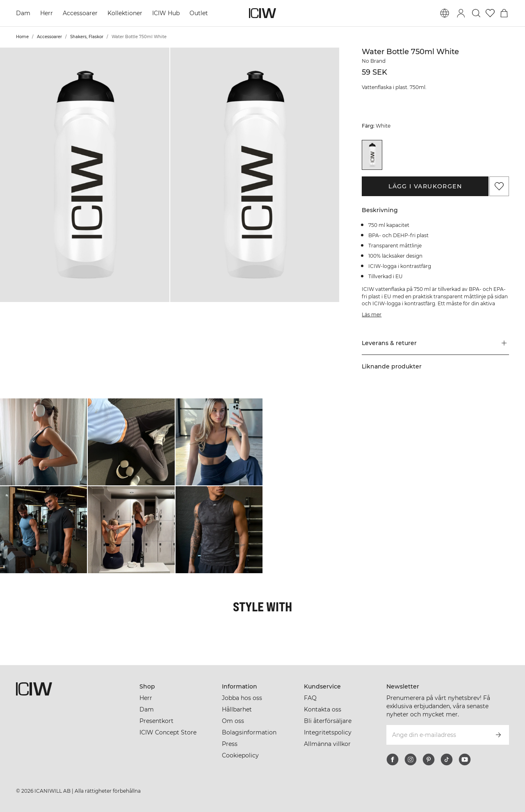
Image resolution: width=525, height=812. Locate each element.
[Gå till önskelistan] (490, 13)
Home (22, 37)
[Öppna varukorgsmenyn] (504, 13)
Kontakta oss (323, 709)
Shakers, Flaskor (87, 37)
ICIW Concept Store (168, 732)
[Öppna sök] (476, 13)
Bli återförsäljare (328, 721)
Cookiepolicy (240, 755)
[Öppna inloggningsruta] (461, 13)
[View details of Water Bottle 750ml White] (372, 155)
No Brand (374, 61)
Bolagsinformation (249, 732)
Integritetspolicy (328, 732)
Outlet (199, 13)
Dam (23, 13)
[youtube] (465, 759)
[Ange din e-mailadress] (437, 735)
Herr (47, 13)
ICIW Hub (166, 13)
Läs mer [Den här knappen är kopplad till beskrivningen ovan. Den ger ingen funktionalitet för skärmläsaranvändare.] (372, 315)
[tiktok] (447, 759)
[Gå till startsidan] (262, 13)
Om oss (233, 721)
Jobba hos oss (242, 698)
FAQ (310, 698)
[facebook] (393, 759)
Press (230, 744)
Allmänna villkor (327, 744)
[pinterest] (429, 759)
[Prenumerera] (498, 735)
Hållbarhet (237, 709)
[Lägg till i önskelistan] (499, 186)
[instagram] (411, 759)
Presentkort (156, 721)
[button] (85, 175)
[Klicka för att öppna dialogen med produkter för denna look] (43, 442)
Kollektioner (125, 13)
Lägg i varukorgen (425, 186)
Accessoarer (80, 13)
